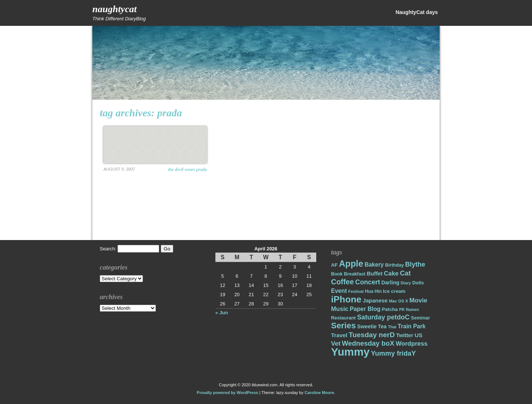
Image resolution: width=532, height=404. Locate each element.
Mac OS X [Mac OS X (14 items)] (398, 301)
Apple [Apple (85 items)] (351, 264)
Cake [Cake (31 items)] (391, 273)
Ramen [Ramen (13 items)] (413, 309)
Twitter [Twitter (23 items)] (405, 335)
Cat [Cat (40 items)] (405, 273)
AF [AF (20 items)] (334, 265)
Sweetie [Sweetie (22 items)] (367, 326)
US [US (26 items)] (418, 335)
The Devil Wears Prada (187, 170)
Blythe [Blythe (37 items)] (415, 264)
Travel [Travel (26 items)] (339, 335)
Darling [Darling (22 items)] (390, 283)
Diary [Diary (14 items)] (406, 283)
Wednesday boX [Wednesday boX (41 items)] (368, 343)
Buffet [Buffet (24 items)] (375, 274)
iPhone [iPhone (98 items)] (346, 299)
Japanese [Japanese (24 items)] (375, 301)
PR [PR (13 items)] (402, 309)
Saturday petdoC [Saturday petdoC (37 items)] (383, 317)
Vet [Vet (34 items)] (336, 344)
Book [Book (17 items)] (337, 274)
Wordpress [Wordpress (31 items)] (412, 344)
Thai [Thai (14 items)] (392, 327)
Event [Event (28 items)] (339, 291)
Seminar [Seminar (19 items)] (420, 318)
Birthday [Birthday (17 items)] (394, 265)
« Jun (222, 313)
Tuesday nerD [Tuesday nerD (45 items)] (372, 335)
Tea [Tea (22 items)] (382, 326)
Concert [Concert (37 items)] (368, 282)
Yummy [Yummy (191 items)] (350, 352)
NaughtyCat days (417, 12)
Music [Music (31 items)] (340, 309)
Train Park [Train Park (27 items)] (412, 326)
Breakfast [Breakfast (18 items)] (355, 274)
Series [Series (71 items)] (343, 326)
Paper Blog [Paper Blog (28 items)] (365, 309)
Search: (108, 249)
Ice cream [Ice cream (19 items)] (394, 291)
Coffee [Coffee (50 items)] (342, 282)
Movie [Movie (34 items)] (418, 300)
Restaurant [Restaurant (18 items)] (343, 318)
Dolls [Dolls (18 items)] (418, 283)
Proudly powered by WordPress (228, 393)
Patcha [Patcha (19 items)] (390, 309)
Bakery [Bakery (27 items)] (374, 265)
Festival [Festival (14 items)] (356, 291)
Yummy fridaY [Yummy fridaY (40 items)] (393, 353)
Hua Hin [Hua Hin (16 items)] (373, 291)
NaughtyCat (115, 9)
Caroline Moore (319, 393)
